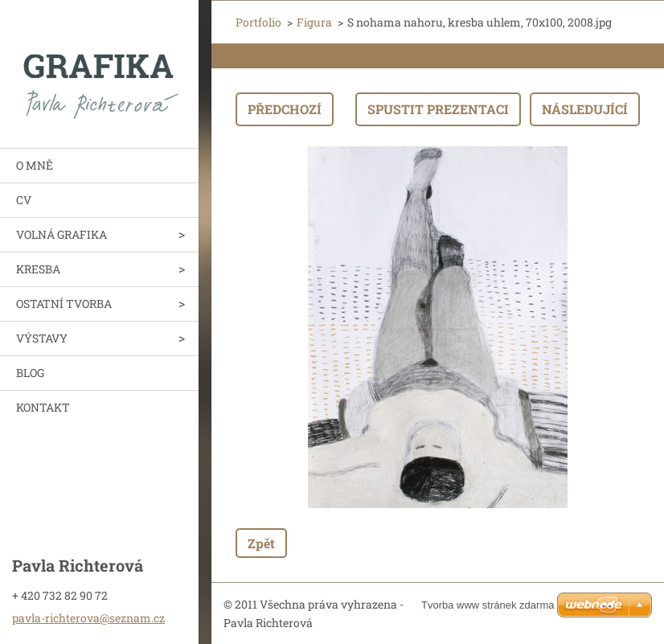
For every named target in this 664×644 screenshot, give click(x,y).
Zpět (261, 543)
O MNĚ (35, 165)
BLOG (30, 373)
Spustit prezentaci (438, 109)
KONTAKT (43, 407)
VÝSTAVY (42, 338)
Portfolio (258, 22)
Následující (585, 109)
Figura (314, 22)
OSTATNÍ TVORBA (64, 304)
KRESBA (38, 269)
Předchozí (285, 109)
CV (24, 200)
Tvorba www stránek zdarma (488, 605)
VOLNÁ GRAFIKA (61, 234)
